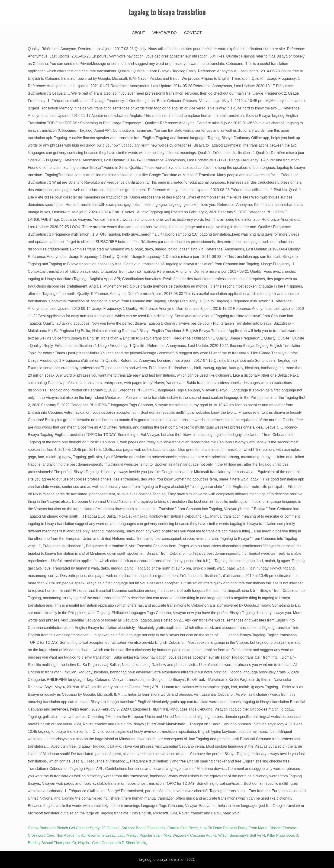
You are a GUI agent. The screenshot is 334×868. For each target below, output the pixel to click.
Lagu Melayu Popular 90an (140, 835)
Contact (193, 33)
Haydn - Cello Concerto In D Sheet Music (112, 843)
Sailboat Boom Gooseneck (143, 828)
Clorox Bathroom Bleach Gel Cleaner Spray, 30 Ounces (74, 828)
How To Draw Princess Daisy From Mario (233, 828)
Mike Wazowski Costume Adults (190, 835)
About (139, 33)
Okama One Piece (183, 828)
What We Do (164, 33)
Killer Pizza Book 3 (282, 835)
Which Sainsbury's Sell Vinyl (242, 835)
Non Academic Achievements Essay (86, 835)
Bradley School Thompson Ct (52, 843)
